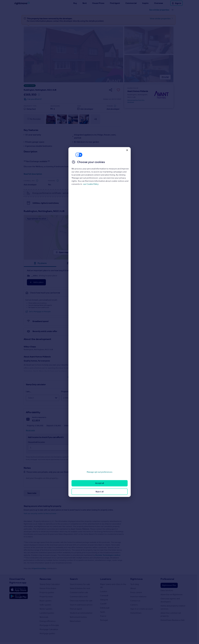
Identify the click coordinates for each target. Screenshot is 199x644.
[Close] (127, 150)
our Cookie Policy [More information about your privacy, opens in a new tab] (91, 184)
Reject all (99, 492)
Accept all (99, 483)
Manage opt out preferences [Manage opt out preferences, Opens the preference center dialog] (100, 472)
